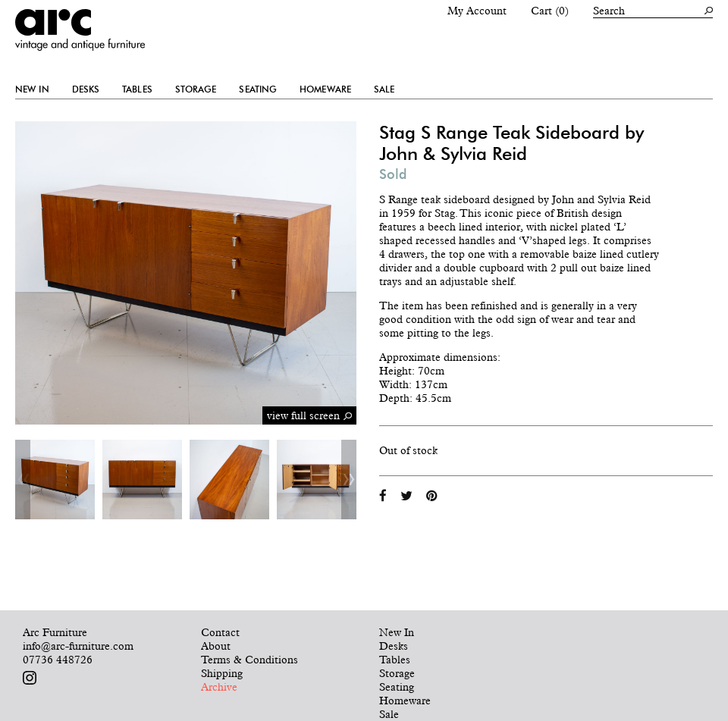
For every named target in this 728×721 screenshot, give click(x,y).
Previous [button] (23, 480)
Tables (137, 89)
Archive (219, 687)
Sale (384, 89)
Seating (258, 89)
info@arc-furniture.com (78, 646)
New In (32, 89)
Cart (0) (550, 11)
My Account (477, 11)
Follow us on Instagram (30, 678)
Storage (196, 89)
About (216, 646)
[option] (55, 480)
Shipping (222, 673)
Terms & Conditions (249, 660)
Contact (220, 632)
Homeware (325, 89)
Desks (86, 89)
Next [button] (349, 480)
